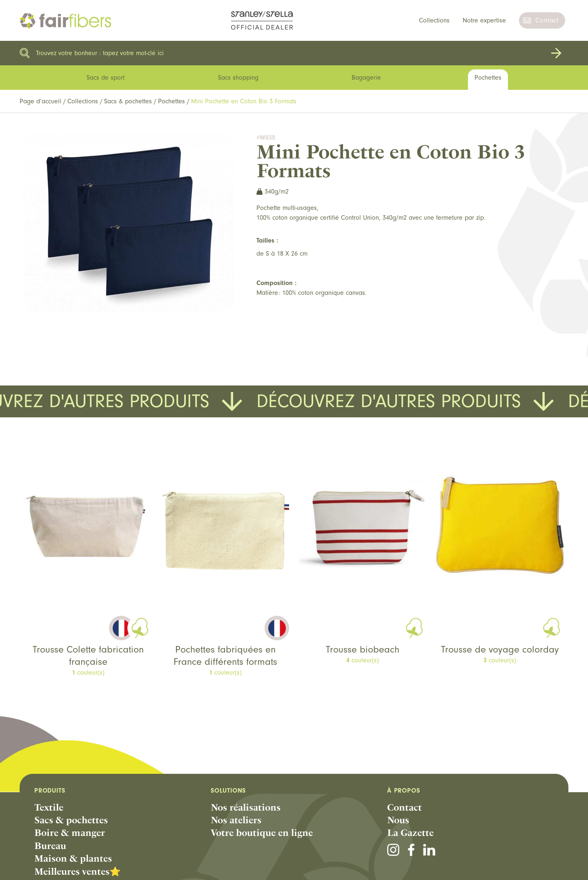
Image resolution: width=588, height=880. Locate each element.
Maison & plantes (73, 858)
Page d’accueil (40, 101)
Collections (434, 20)
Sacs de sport (106, 78)
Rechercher (556, 53)
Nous (398, 820)
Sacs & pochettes (128, 101)
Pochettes (171, 101)
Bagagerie (366, 78)
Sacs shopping (238, 78)
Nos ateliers (236, 820)
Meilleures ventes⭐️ (78, 871)
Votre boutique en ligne (262, 833)
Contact (547, 20)
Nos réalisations (246, 807)
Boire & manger (70, 833)
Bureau (50, 846)
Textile (49, 807)
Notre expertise (484, 20)
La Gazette (410, 833)
